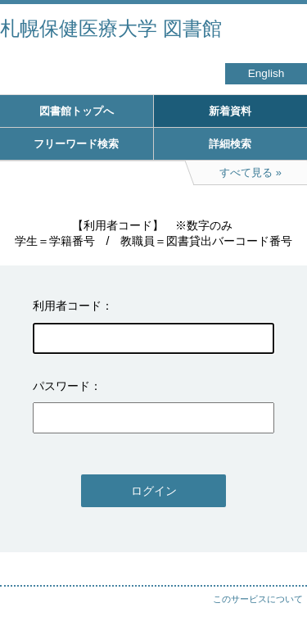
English (266, 73)
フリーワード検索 (76, 144)
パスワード (61, 386)
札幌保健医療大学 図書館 (111, 28)
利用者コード (67, 306)
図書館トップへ (77, 111)
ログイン (154, 491)
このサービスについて (258, 599)
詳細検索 (230, 144)
